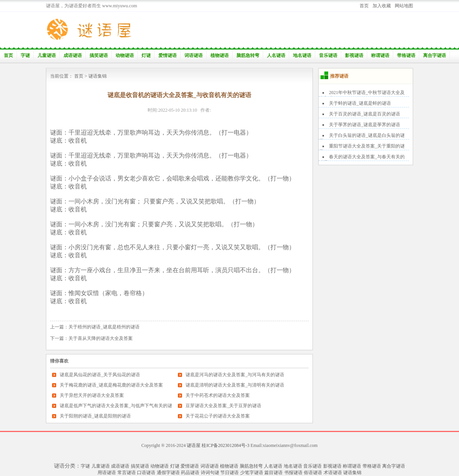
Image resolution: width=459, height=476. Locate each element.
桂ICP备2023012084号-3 (225, 445)
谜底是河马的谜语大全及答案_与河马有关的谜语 (235, 375)
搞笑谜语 (99, 55)
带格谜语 (406, 55)
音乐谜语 (328, 55)
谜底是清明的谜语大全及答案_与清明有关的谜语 (235, 385)
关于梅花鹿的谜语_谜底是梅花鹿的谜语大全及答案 (111, 385)
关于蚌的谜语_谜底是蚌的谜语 (360, 103)
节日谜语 (229, 473)
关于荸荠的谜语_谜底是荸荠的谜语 (365, 125)
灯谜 (146, 55)
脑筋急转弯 (248, 55)
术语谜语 (333, 473)
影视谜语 (354, 55)
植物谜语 (220, 55)
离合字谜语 (435, 55)
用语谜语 (107, 473)
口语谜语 (146, 473)
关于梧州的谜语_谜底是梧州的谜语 (104, 327)
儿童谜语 (47, 55)
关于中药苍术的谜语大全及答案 (218, 395)
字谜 (25, 55)
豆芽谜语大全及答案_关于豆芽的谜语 (223, 406)
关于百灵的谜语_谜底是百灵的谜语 (365, 114)
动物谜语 (125, 55)
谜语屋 (194, 445)
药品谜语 (190, 473)
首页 (364, 6)
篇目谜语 (273, 473)
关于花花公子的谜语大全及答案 (218, 416)
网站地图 (404, 6)
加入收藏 (382, 6)
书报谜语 (293, 473)
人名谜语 (276, 55)
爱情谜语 (168, 55)
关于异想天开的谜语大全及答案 (92, 395)
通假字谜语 (168, 473)
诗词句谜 (210, 473)
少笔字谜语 (252, 473)
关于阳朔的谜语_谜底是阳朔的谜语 (95, 416)
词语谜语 (194, 55)
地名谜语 (302, 55)
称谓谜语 (380, 55)
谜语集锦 (98, 76)
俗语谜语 (313, 473)
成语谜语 (73, 55)
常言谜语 (127, 473)
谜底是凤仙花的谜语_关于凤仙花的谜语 (100, 375)
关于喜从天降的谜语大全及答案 (101, 338)
